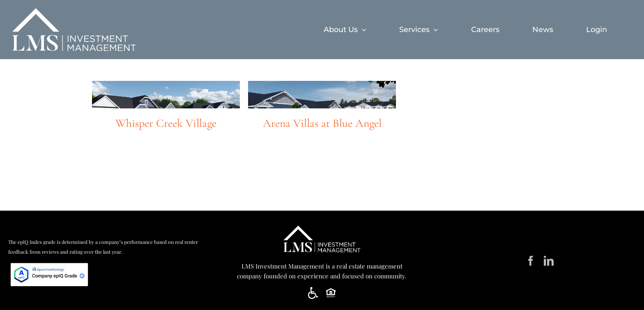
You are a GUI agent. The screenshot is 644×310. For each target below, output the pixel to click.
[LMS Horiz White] (322, 226)
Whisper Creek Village (166, 123)
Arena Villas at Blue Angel (322, 123)
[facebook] (531, 261)
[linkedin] (549, 261)
